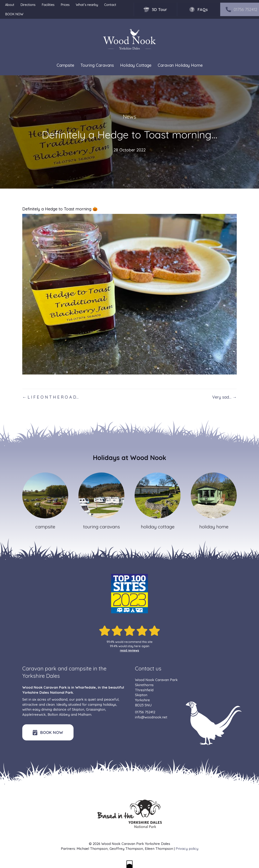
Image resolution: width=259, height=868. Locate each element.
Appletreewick (34, 714)
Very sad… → (224, 397)
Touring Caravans (97, 65)
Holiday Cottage (136, 65)
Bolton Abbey (59, 714)
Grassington (96, 709)
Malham (85, 714)
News (130, 117)
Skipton (78, 709)
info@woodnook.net (151, 717)
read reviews (129, 650)
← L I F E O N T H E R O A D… (50, 397)
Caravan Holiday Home (180, 65)
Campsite (65, 65)
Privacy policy (187, 849)
